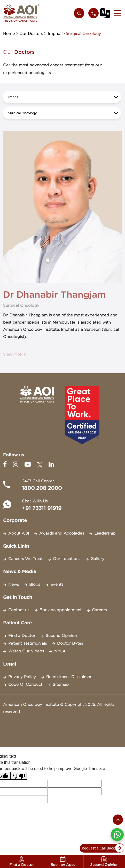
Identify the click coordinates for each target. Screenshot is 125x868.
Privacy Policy (22, 677)
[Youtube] (29, 464)
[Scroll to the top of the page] (118, 820)
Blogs (35, 584)
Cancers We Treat (25, 559)
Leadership (105, 533)
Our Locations (67, 559)
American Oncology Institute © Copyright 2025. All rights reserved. (59, 708)
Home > (11, 33)
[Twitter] (41, 464)
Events (57, 584)
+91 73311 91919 (42, 508)
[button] (116, 13)
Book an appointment (61, 610)
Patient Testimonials (28, 643)
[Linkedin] (51, 464)
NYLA (60, 651)
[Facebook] (6, 464)
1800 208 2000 (42, 488)
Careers (99, 610)
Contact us (19, 610)
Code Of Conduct (25, 685)
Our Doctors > (33, 33)
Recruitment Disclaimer (69, 677)
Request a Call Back (101, 848)
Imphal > (57, 33)
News (14, 584)
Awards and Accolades (62, 533)
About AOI (19, 533)
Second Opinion (61, 636)
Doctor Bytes (70, 643)
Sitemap (61, 685)
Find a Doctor (22, 636)
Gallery (97, 559)
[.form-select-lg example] (62, 97)
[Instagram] (17, 464)
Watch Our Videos (26, 651)
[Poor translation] (19, 776)
